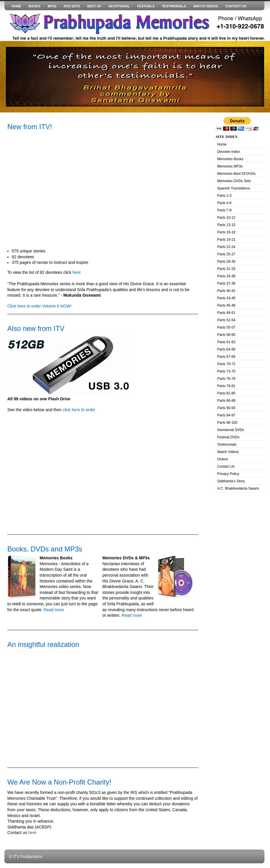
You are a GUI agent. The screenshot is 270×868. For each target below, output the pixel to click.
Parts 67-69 (226, 357)
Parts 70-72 (226, 364)
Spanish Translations (233, 188)
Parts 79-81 (226, 386)
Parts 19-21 (226, 240)
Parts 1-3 (224, 196)
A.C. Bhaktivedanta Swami (238, 488)
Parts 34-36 (226, 276)
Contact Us (226, 467)
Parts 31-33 (226, 269)
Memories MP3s (230, 166)
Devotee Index (228, 152)
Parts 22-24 (226, 247)
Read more (53, 610)
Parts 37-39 (226, 283)
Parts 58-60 (226, 335)
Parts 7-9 (224, 210)
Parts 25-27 (226, 254)
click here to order (79, 410)
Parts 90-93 (226, 408)
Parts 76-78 (226, 379)
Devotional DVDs (231, 430)
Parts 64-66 (226, 349)
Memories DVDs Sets (234, 181)
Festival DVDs (228, 437)
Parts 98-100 (227, 423)
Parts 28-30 (226, 262)
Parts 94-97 (226, 415)
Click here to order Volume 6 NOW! (39, 306)
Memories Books (230, 159)
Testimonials (227, 445)
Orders (223, 459)
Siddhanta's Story (231, 481)
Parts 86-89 (226, 401)
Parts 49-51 (226, 313)
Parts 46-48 (226, 305)
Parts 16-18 (226, 232)
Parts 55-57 (226, 327)
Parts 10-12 (226, 218)
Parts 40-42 (226, 291)
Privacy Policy (228, 474)
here (77, 272)
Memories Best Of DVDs (236, 174)
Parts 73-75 (226, 371)
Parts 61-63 (226, 342)
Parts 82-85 (226, 393)
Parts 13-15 (226, 225)
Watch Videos (228, 452)
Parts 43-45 (226, 298)
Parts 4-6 (224, 203)
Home (222, 144)
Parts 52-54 (226, 320)
